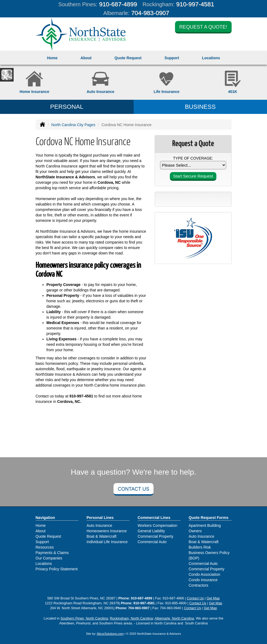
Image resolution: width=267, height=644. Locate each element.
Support (42, 542)
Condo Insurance (203, 580)
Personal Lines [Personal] (100, 518)
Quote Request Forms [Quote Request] (208, 518)
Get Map (213, 598)
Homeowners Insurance (107, 531)
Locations (44, 564)
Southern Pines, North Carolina (84, 618)
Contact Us (133, 489)
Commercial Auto (152, 542)
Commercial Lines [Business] (154, 518)
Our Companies (49, 558)
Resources (45, 547)
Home (52, 58)
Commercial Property (156, 536)
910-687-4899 (118, 4)
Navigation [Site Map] (45, 518)
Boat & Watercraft (102, 536)
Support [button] (172, 58)
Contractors (198, 585)
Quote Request (48, 536)
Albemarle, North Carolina (174, 618)
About (86, 58)
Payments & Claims (52, 553)
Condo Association (204, 574)
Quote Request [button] (128, 58)
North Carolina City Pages (73, 125)
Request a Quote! (203, 27)
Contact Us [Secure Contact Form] (195, 598)
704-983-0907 (150, 13)
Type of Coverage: (193, 158)
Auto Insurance (99, 525)
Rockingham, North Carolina (131, 618)
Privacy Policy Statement (57, 569)
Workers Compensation (158, 525)
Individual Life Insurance (107, 542)
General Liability (151, 531)
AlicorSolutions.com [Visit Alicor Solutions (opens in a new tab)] (110, 634)
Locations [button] (211, 58)
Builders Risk (200, 547)
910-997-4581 (195, 4)
